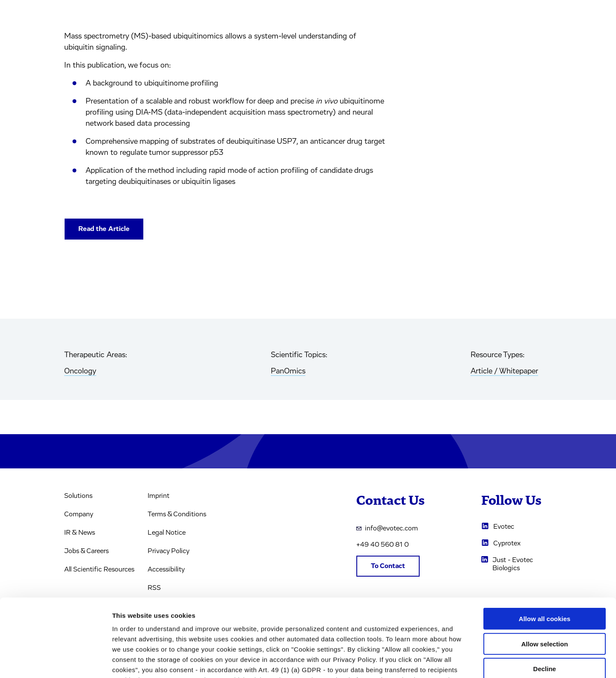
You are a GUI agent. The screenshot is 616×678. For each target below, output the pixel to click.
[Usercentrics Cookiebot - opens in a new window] (55, 661)
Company (79, 514)
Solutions (78, 496)
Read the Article (104, 229)
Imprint (158, 496)
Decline (544, 596)
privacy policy (363, 628)
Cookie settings (453, 661)
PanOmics (288, 371)
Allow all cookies (545, 546)
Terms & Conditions (177, 514)
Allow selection (544, 571)
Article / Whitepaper (504, 371)
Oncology (80, 371)
